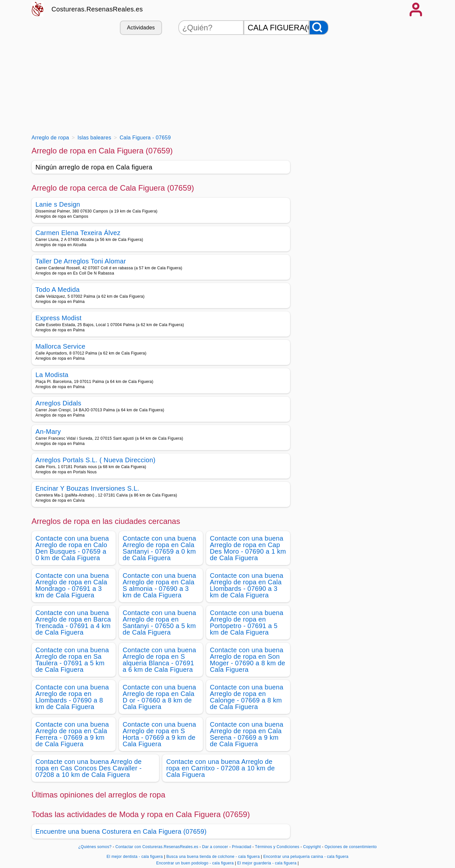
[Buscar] (319, 28)
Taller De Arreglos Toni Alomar (81, 261)
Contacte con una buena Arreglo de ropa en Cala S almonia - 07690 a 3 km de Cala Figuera (160, 585)
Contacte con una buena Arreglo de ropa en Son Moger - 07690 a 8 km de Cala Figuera (248, 660)
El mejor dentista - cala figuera (135, 857)
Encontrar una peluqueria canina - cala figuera (306, 857)
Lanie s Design (58, 204)
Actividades (141, 28)
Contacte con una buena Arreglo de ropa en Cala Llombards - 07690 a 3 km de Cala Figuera (247, 585)
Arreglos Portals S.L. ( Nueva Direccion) (96, 460)
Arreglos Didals (58, 403)
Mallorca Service (61, 346)
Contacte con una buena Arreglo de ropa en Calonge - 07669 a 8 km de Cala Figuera (247, 697)
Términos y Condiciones (277, 847)
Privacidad (242, 847)
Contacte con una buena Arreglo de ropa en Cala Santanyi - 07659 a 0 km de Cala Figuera (160, 548)
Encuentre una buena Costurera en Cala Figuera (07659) (121, 831)
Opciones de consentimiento (351, 847)
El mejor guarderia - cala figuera (267, 863)
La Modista (52, 375)
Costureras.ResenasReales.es (97, 9)
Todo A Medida (58, 290)
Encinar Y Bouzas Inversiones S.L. (88, 488)
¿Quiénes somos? (95, 847)
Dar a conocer (215, 847)
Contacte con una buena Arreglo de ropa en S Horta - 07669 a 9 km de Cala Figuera (160, 734)
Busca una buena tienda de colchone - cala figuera (213, 857)
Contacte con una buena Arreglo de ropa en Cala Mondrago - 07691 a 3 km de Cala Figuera (72, 585)
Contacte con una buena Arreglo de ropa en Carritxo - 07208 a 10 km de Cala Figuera (221, 768)
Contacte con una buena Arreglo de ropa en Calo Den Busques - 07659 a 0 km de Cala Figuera (72, 548)
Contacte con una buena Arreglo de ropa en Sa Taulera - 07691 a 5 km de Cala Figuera (72, 660)
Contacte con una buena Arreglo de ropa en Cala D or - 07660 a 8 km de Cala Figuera (160, 697)
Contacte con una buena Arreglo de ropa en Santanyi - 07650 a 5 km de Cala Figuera (160, 623)
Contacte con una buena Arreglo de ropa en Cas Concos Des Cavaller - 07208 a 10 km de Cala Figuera (89, 768)
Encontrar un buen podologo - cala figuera (195, 863)
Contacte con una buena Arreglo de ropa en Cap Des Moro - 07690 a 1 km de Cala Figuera (248, 548)
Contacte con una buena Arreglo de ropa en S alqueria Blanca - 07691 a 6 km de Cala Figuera (160, 660)
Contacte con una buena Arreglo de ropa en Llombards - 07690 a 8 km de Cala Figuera (72, 697)
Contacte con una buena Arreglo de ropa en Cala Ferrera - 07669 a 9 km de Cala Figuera (72, 734)
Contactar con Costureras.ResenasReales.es (157, 847)
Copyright (313, 847)
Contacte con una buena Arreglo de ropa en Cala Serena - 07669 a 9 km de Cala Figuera (247, 734)
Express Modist (59, 318)
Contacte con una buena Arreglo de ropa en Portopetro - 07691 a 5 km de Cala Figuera (247, 623)
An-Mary (48, 432)
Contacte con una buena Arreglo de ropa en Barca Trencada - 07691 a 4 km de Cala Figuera (73, 623)
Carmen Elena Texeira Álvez (78, 233)
